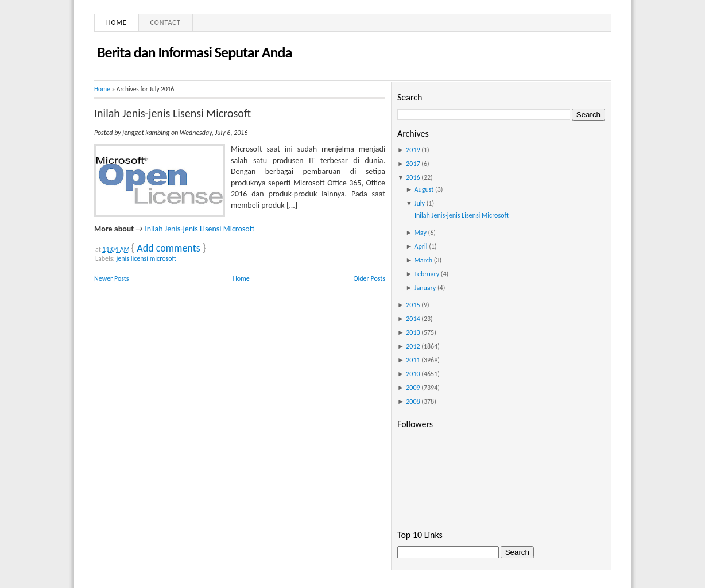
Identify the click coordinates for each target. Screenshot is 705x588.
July (420, 203)
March (423, 260)
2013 (413, 332)
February (427, 274)
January (425, 288)
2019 (413, 150)
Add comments (168, 248)
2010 (413, 374)
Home (117, 22)
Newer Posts (112, 278)
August (424, 189)
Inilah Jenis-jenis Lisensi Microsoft (173, 113)
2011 (413, 360)
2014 (413, 319)
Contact (166, 22)
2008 (413, 401)
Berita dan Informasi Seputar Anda (194, 52)
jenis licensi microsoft (146, 258)
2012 (413, 346)
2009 (413, 388)
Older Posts (369, 278)
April (421, 246)
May (421, 233)
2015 (413, 305)
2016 (413, 177)
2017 (413, 164)
